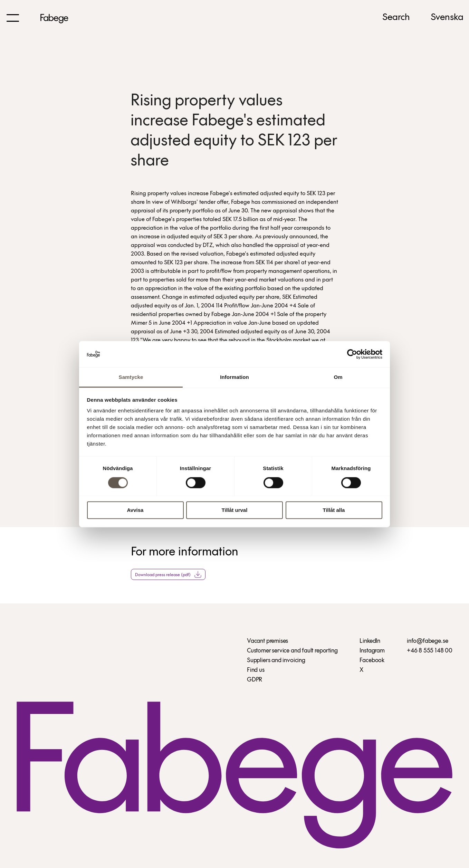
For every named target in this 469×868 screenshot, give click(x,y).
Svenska (447, 18)
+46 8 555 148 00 (430, 651)
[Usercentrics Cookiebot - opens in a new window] (352, 354)
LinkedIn (370, 641)
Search (396, 18)
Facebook (372, 661)
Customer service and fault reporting (292, 651)
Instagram (372, 651)
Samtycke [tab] (131, 377)
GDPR (255, 680)
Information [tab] (234, 377)
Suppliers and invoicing (276, 661)
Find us (256, 670)
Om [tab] (338, 377)
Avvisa (135, 510)
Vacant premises (267, 641)
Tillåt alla (334, 510)
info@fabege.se (427, 641)
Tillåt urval (235, 510)
